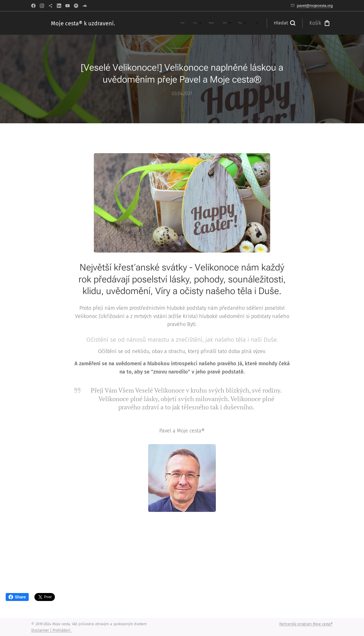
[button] (285, 23)
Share (17, 597)
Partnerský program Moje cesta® (306, 624)
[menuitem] (135, 23)
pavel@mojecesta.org (315, 6)
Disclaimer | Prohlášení (51, 630)
